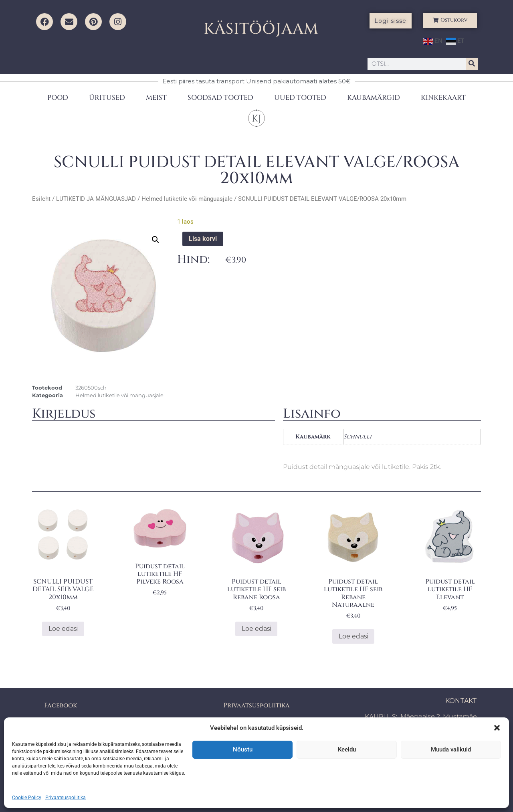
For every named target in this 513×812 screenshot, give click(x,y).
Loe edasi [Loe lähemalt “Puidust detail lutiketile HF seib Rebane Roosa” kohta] (256, 629)
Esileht (41, 199)
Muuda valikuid (451, 749)
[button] (497, 728)
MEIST (156, 98)
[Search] (472, 64)
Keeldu (347, 749)
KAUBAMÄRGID (374, 98)
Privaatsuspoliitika (66, 798)
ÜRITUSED (107, 98)
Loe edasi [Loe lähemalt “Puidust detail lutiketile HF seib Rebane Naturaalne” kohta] (353, 636)
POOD (58, 98)
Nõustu (243, 749)
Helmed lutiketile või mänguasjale (187, 199)
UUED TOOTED (300, 98)
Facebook (61, 705)
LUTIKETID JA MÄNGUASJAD (96, 199)
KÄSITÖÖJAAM (261, 29)
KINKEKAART (443, 98)
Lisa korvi (203, 239)
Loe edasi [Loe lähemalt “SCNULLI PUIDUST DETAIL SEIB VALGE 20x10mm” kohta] (63, 629)
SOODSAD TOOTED (220, 98)
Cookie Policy (27, 798)
